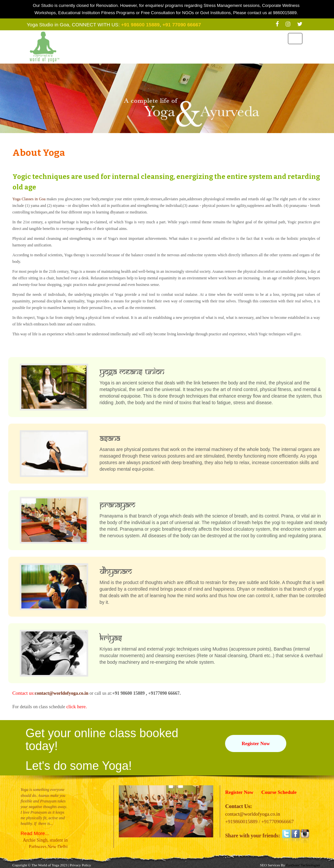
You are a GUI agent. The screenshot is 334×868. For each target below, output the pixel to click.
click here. (76, 707)
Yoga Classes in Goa (29, 199)
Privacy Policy (80, 865)
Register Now (256, 743)
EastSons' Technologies (303, 865)
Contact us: (24, 693)
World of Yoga (48, 865)
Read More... (35, 833)
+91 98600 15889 (140, 25)
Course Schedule (279, 792)
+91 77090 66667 (182, 25)
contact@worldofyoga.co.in (61, 693)
